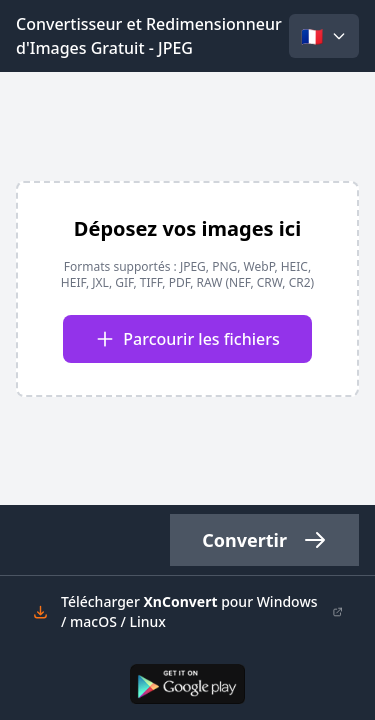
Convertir (264, 540)
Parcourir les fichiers (187, 339)
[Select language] (324, 36)
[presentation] (187, 289)
